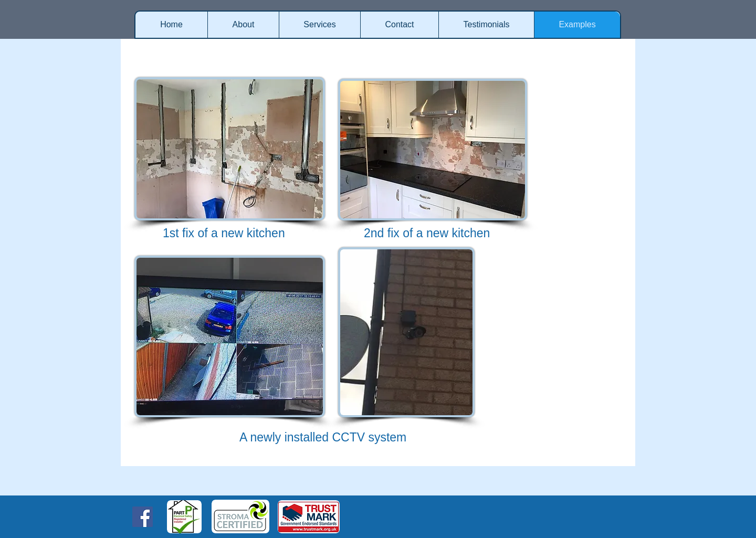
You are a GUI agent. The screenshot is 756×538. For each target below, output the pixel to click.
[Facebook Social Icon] (143, 517)
